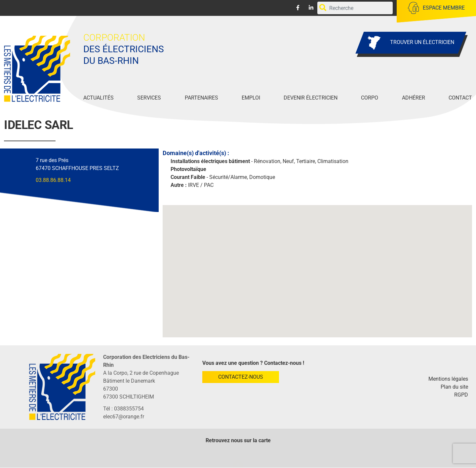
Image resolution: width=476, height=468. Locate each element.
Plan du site (454, 387)
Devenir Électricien (311, 98)
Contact (460, 98)
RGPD (461, 395)
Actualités (99, 98)
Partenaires (201, 98)
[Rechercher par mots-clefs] (355, 8)
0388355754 (129, 409)
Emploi (251, 98)
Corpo (370, 98)
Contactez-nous (241, 377)
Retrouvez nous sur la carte (238, 440)
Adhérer (414, 98)
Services (149, 98)
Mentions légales (448, 379)
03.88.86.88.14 (53, 180)
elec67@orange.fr (124, 417)
